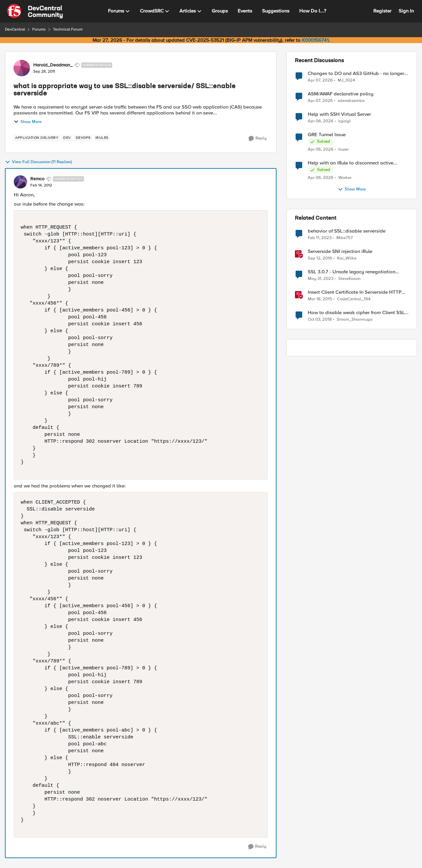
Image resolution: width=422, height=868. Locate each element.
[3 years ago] (320, 238)
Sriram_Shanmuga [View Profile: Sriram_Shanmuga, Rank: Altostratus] (355, 320)
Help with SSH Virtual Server (339, 114)
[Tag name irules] (102, 138)
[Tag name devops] (83, 138)
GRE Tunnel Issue (327, 135)
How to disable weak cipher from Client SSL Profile (356, 313)
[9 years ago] (320, 259)
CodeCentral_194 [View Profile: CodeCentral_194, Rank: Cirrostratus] (354, 299)
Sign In (406, 11)
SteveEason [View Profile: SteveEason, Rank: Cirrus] (349, 279)
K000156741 (315, 40)
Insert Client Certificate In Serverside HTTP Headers (355, 292)
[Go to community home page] (35, 11)
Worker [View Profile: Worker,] (345, 178)
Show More (27, 122)
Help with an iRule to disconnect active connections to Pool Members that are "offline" (351, 163)
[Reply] (258, 138)
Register (382, 11)
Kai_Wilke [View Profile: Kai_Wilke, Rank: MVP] (347, 258)
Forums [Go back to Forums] (39, 29)
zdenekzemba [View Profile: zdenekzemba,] (351, 101)
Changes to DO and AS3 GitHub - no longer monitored (356, 74)
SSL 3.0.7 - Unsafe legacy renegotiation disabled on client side (352, 272)
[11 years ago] (320, 299)
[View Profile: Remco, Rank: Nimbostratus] (20, 182)
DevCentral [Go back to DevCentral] (15, 29)
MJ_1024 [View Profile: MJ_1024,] (346, 80)
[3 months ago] (320, 80)
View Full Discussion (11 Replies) (38, 162)
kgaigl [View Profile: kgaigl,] (345, 121)
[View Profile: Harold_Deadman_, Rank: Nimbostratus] (22, 68)
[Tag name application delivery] (37, 138)
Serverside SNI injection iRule (340, 251)
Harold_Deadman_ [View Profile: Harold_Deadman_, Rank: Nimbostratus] (53, 65)
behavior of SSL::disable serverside (347, 231)
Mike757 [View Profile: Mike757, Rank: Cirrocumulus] (345, 238)
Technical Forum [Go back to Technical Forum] (68, 29)
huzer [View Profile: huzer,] (343, 149)
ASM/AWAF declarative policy (341, 94)
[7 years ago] (320, 320)
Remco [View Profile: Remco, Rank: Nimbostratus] (37, 179)
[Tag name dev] (67, 138)
